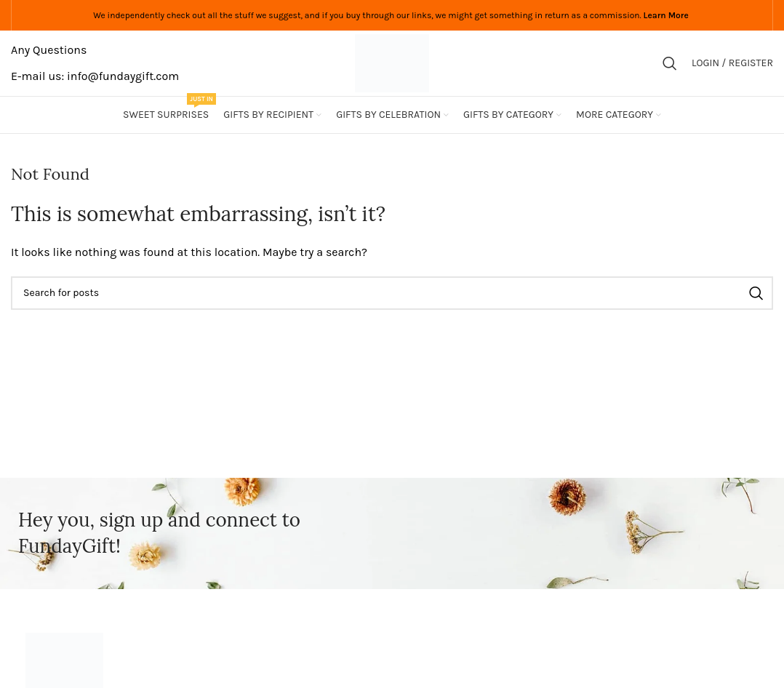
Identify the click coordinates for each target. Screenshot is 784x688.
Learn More (666, 15)
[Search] (670, 63)
